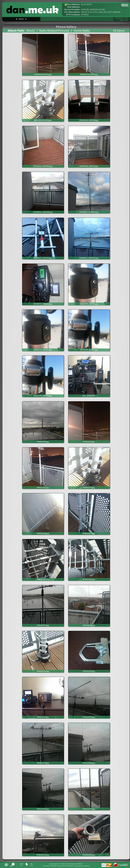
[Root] (30, 31)
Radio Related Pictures (54, 31)
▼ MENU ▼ (21, 20)
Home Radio (82, 31)
